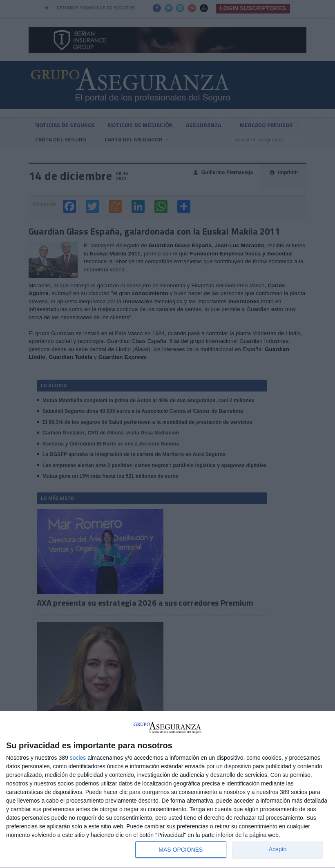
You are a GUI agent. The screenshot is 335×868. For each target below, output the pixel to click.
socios (78, 758)
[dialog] (167, 790)
